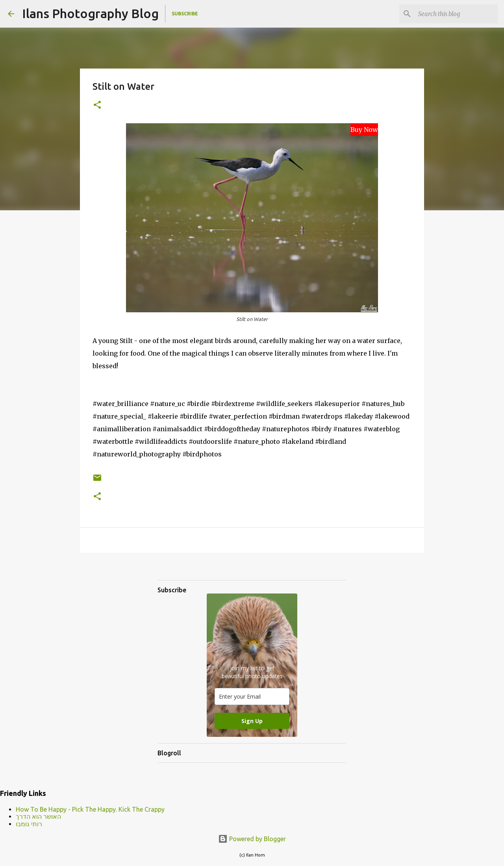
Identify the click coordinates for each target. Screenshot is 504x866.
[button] (97, 105)
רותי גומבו (29, 824)
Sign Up (252, 721)
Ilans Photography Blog (90, 13)
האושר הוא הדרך (38, 816)
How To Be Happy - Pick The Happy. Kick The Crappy (90, 809)
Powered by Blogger (252, 839)
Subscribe (185, 14)
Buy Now (364, 130)
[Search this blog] (456, 14)
